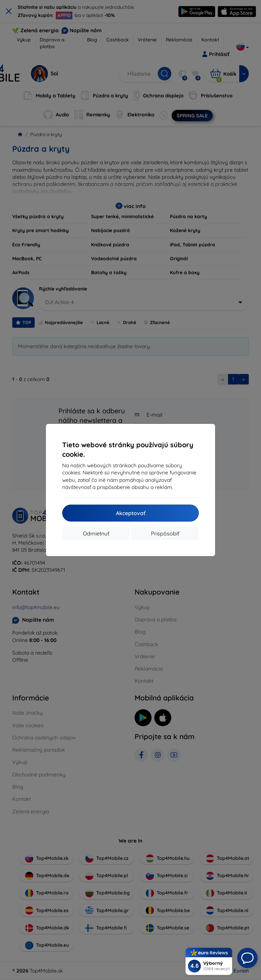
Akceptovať (131, 513)
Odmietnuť (96, 533)
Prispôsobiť (165, 533)
